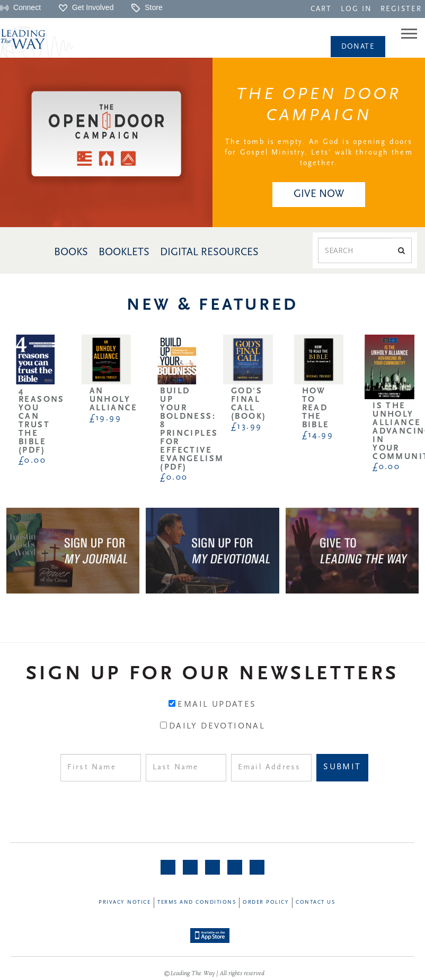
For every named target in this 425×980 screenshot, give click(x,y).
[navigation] (321, 8)
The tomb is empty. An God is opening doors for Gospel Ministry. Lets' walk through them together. (318, 153)
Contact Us (315, 902)
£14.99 (318, 435)
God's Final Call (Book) (249, 404)
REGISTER (401, 9)
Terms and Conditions (197, 902)
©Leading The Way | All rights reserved (214, 974)
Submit (342, 767)
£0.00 (32, 461)
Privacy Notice (125, 902)
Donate (358, 47)
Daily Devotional (217, 726)
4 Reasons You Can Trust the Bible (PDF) (42, 421)
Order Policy (266, 902)
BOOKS (71, 253)
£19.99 (105, 418)
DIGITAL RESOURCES (209, 253)
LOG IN (357, 9)
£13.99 (246, 427)
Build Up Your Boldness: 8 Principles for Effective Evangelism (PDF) (192, 429)
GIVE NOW (319, 194)
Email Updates (217, 705)
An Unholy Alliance (114, 400)
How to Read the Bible (316, 408)
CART (321, 9)
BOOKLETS (124, 253)
